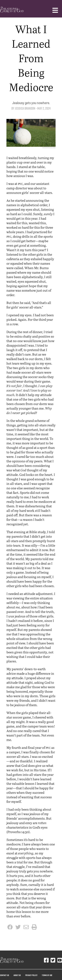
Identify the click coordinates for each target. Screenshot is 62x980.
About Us (17, 975)
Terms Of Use (47, 975)
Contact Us (4, 975)
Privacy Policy (31, 975)
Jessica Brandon (25, 108)
